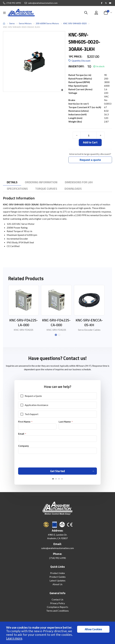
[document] (58, 633)
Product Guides (57, 579)
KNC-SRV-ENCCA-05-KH (89, 323)
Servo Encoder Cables (89, 330)
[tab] (12, 183)
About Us (58, 586)
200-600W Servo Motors (47, 23)
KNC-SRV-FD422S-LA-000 (24, 323)
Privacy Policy (58, 605)
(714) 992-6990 (14, 3)
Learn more (14, 638)
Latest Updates (57, 582)
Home (4, 23)
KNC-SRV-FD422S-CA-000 (56, 323)
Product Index (57, 575)
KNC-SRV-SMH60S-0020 (75, 23)
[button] (62, 90)
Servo (12, 23)
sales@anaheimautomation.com (43, 3)
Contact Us (58, 601)
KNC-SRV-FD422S (24, 330)
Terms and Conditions (57, 612)
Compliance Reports (57, 609)
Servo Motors (25, 23)
